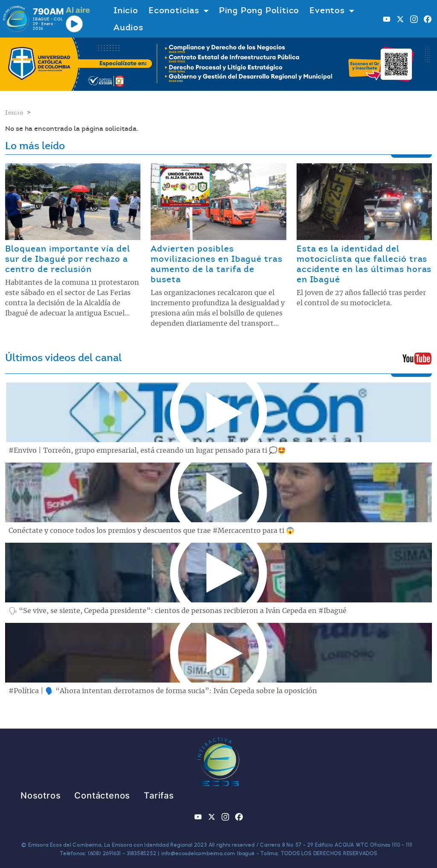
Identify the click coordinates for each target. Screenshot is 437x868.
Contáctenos (102, 796)
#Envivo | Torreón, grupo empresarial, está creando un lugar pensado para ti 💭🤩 (147, 451)
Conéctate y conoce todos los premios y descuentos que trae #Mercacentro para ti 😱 (151, 531)
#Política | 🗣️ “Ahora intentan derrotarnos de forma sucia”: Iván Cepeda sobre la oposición (163, 691)
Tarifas (159, 796)
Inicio (126, 10)
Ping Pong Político (259, 10)
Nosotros (41, 796)
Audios (128, 27)
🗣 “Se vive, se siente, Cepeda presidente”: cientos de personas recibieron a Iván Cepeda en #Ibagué (178, 611)
